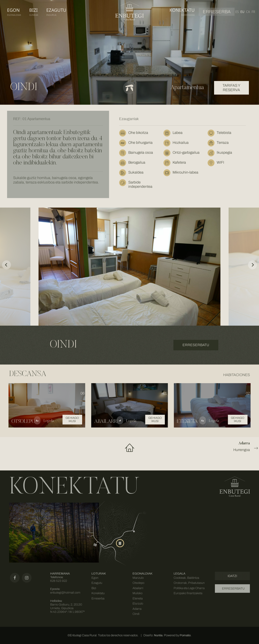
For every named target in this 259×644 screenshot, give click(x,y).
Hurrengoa (209, 446)
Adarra (137, 609)
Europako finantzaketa (188, 593)
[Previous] (6, 265)
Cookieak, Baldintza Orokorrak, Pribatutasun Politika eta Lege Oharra (189, 583)
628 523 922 (59, 581)
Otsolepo (138, 583)
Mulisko (137, 593)
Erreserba (98, 598)
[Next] (253, 265)
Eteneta (138, 598)
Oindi (136, 614)
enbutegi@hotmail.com (65, 593)
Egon (95, 578)
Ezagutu (97, 583)
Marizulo (138, 578)
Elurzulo (138, 603)
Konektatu (98, 593)
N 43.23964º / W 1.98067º (67, 612)
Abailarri (138, 588)
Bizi (94, 588)
